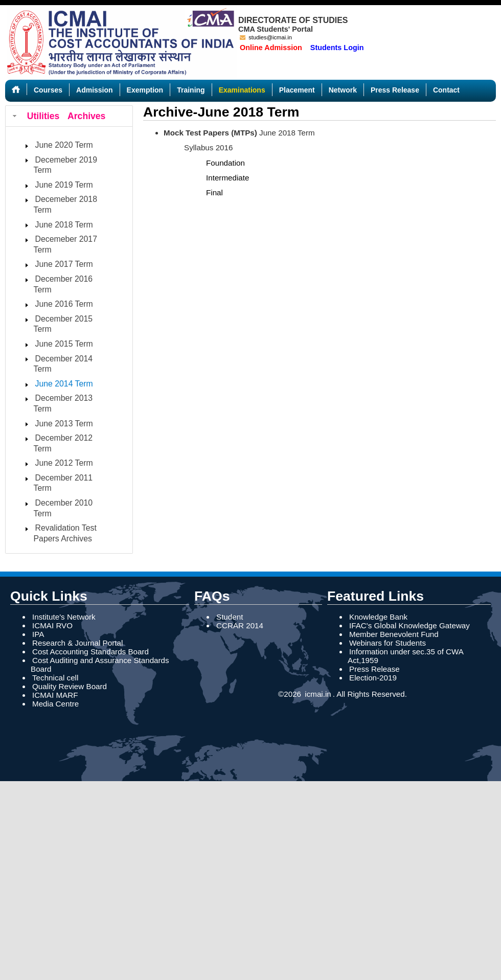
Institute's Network (64, 617)
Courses (48, 90)
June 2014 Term (64, 384)
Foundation (225, 163)
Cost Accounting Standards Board (90, 652)
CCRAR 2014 (240, 625)
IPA (38, 634)
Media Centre (55, 704)
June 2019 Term (64, 185)
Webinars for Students (388, 643)
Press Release (395, 90)
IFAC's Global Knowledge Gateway (409, 625)
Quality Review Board (70, 686)
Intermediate (227, 178)
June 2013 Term (64, 424)
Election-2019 (373, 678)
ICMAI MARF (55, 695)
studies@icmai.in (266, 37)
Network (343, 90)
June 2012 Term (64, 463)
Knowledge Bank (378, 617)
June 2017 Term (64, 264)
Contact (446, 90)
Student (230, 617)
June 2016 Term (64, 304)
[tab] (69, 116)
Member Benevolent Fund (394, 634)
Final (214, 192)
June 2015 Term (64, 344)
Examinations (242, 90)
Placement (297, 90)
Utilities (43, 116)
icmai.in (317, 694)
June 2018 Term (64, 225)
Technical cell (55, 678)
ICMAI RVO (52, 625)
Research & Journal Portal (77, 643)
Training (191, 90)
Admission (95, 90)
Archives (86, 116)
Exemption (145, 90)
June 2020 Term (64, 145)
